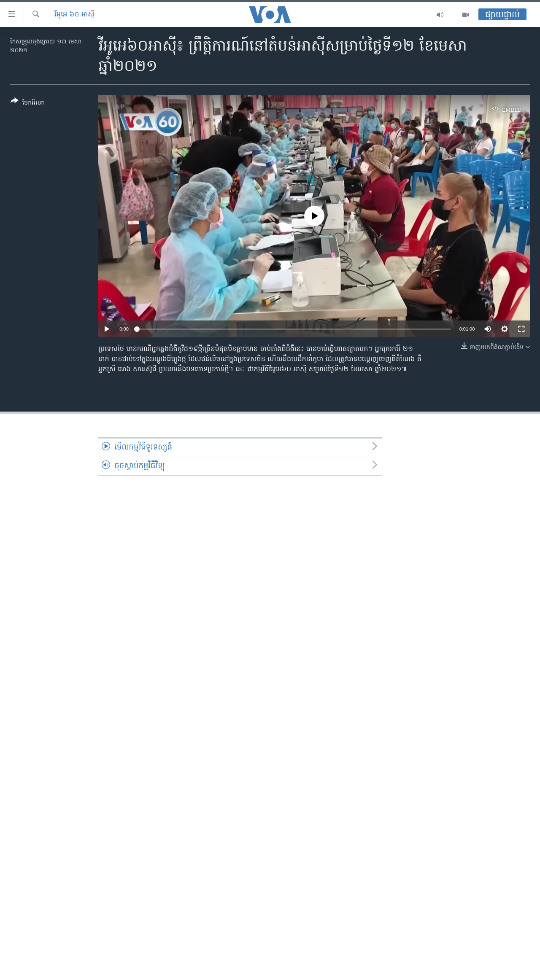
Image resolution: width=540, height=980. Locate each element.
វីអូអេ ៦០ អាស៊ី (74, 15)
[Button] (28, 104)
